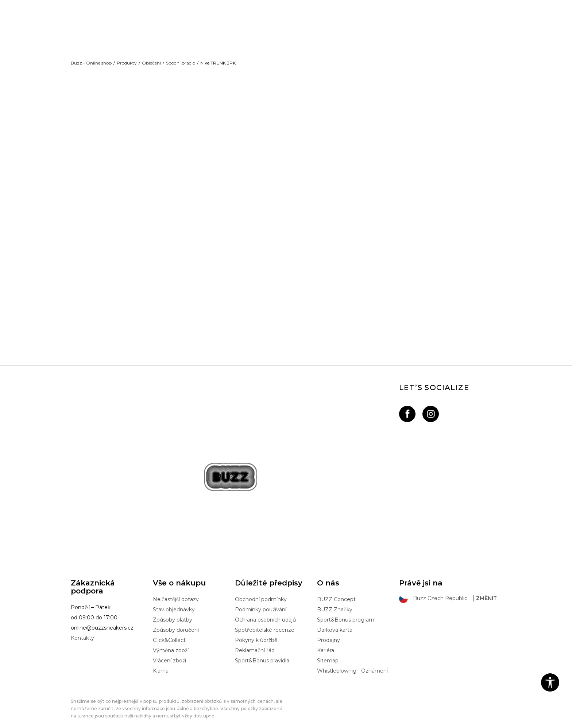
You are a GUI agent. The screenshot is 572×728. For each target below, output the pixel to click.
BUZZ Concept (336, 588)
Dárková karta (335, 619)
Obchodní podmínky (261, 588)
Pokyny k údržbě (256, 629)
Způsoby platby (173, 608)
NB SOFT (193, 721)
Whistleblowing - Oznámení (352, 659)
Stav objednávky (174, 598)
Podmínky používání (261, 598)
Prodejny (328, 629)
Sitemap (328, 649)
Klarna (161, 659)
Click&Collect (169, 629)
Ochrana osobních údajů (265, 608)
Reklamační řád (255, 639)
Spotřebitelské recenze (265, 619)
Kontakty (82, 627)
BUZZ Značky (335, 598)
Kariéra (326, 639)
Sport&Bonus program (346, 608)
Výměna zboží (171, 639)
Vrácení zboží (169, 649)
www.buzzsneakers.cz (131, 721)
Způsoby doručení (176, 619)
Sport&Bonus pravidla (262, 649)
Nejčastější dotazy (176, 588)
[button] (550, 682)
